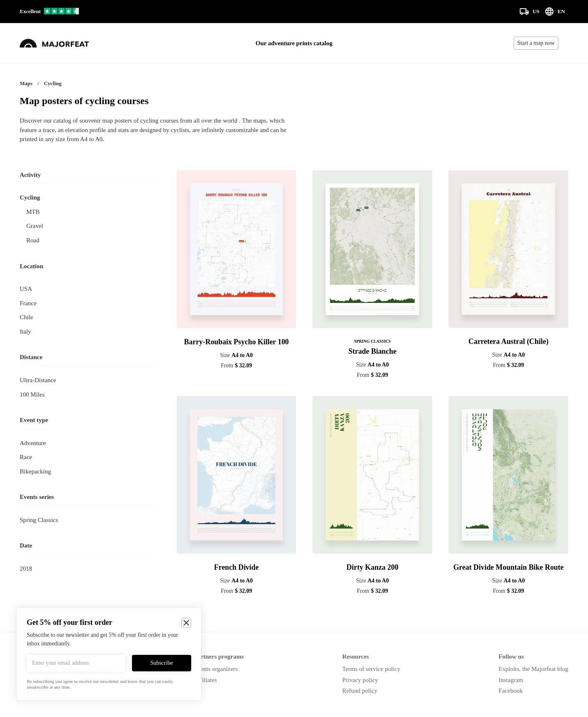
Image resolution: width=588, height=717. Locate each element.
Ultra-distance (38, 380)
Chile (27, 317)
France (28, 303)
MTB (33, 212)
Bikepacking (35, 471)
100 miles (32, 394)
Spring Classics (39, 520)
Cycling (30, 197)
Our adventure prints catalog (294, 43)
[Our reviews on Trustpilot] (49, 12)
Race (26, 457)
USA (26, 289)
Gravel (35, 226)
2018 (26, 568)
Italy (25, 332)
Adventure (33, 443)
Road (33, 240)
